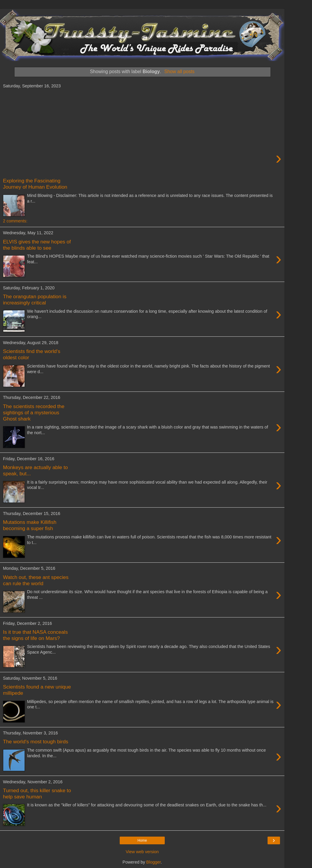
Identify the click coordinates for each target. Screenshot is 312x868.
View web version (142, 852)
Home (142, 840)
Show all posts (179, 72)
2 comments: (15, 221)
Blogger (154, 862)
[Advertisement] (142, 133)
